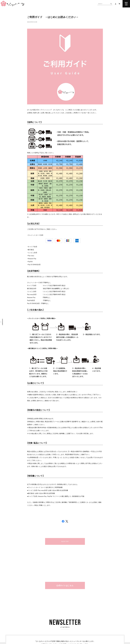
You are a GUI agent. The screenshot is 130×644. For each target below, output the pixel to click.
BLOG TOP (65, 541)
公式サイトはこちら (65, 585)
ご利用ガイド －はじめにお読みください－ (53, 17)
